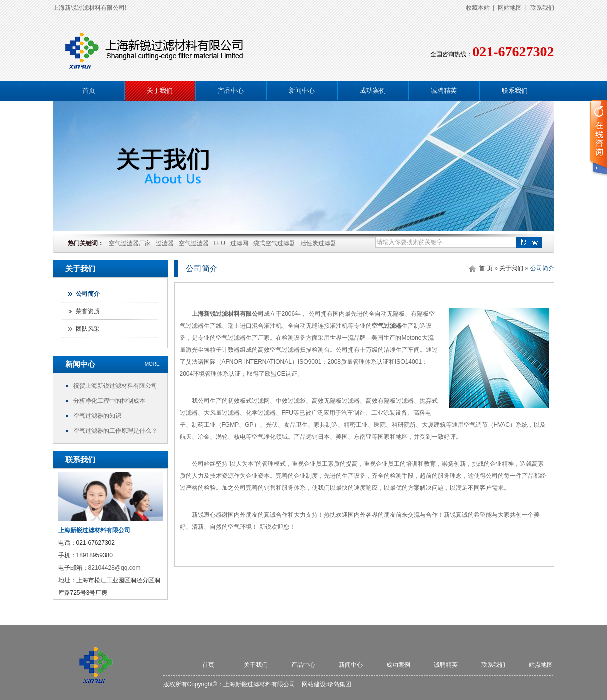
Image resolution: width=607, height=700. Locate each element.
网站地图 (510, 8)
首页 (89, 91)
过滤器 (165, 243)
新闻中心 (302, 91)
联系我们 (542, 8)
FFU (220, 243)
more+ (154, 364)
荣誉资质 (88, 311)
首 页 (486, 268)
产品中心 (231, 91)
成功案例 (373, 91)
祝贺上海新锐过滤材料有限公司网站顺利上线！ (115, 388)
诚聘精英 (444, 91)
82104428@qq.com (115, 568)
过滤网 (239, 243)
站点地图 (541, 665)
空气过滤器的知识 (97, 416)
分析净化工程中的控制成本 (109, 401)
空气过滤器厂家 (130, 243)
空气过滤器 (194, 243)
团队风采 (88, 329)
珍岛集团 (339, 684)
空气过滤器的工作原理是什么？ (115, 431)
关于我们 (160, 91)
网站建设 (314, 684)
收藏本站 (478, 8)
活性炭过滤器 (318, 243)
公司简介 (88, 294)
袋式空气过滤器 (274, 243)
